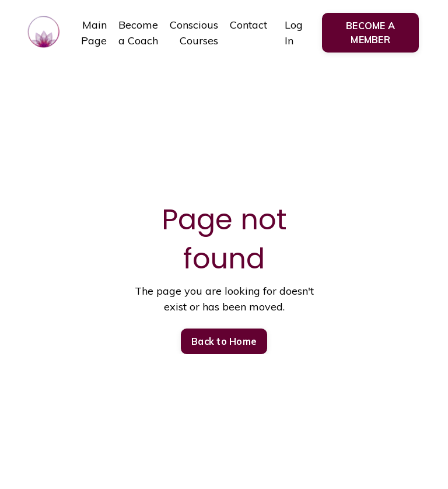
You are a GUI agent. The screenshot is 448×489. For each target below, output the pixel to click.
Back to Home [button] (224, 341)
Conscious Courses (194, 33)
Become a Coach (138, 33)
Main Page (94, 33)
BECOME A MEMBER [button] (370, 33)
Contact (249, 25)
